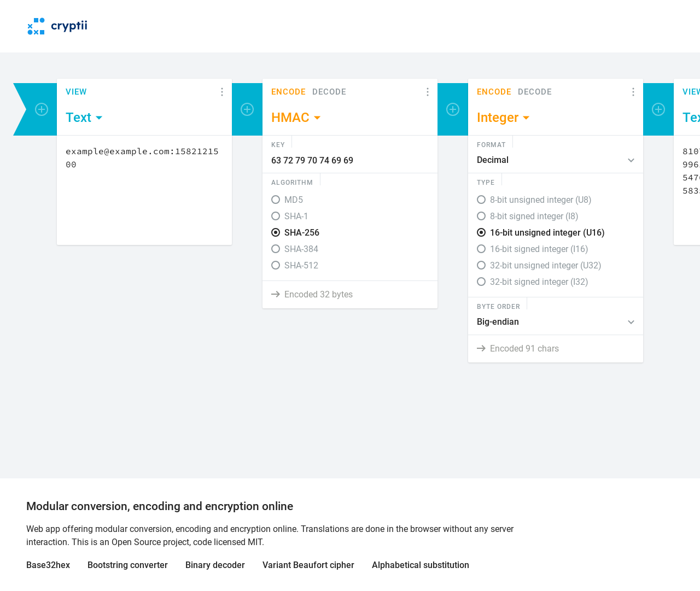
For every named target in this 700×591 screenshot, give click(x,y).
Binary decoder (215, 565)
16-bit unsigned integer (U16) (547, 233)
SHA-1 (296, 216)
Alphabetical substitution (421, 565)
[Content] (144, 190)
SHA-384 (301, 249)
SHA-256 (302, 233)
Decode (329, 92)
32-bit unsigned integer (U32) (546, 265)
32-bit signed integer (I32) (539, 282)
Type (486, 182)
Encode (288, 92)
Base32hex (48, 565)
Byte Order (498, 306)
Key (278, 144)
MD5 (294, 200)
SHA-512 (301, 265)
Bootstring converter (128, 565)
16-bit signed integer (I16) (539, 249)
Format (491, 144)
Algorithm (292, 182)
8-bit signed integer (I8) (534, 216)
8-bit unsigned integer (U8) (541, 200)
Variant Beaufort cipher (308, 565)
